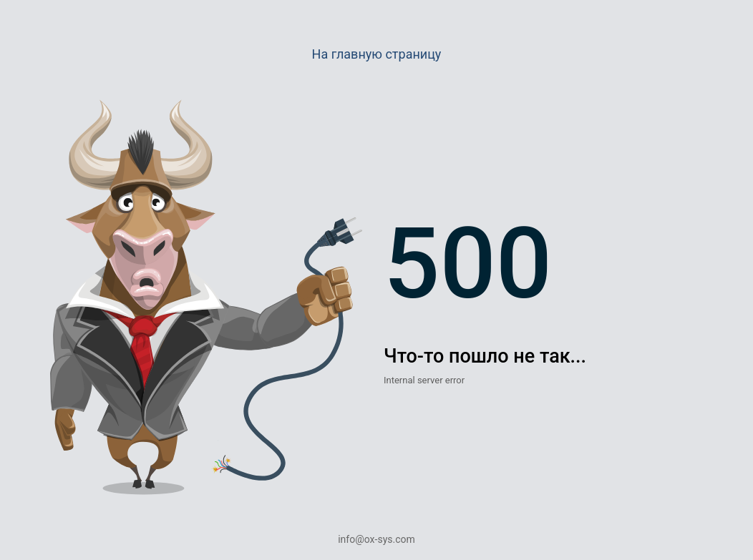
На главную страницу (377, 54)
